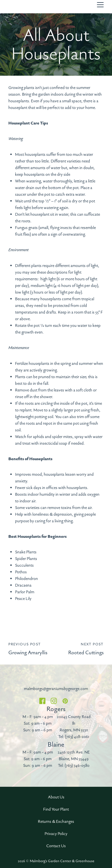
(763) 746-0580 (77, 766)
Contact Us (56, 846)
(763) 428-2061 (77, 737)
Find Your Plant (56, 809)
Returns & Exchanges (56, 822)
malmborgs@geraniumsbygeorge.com (56, 689)
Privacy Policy (56, 834)
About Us (56, 797)
